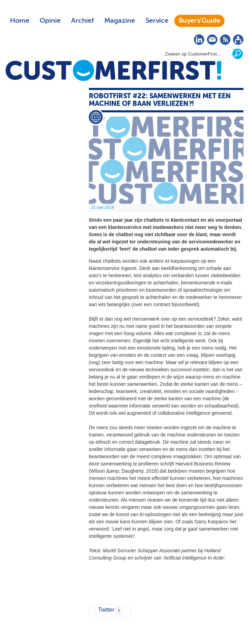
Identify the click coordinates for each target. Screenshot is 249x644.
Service (157, 21)
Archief (82, 21)
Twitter (106, 610)
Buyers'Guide (200, 21)
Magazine (120, 21)
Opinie (50, 21)
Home (20, 21)
